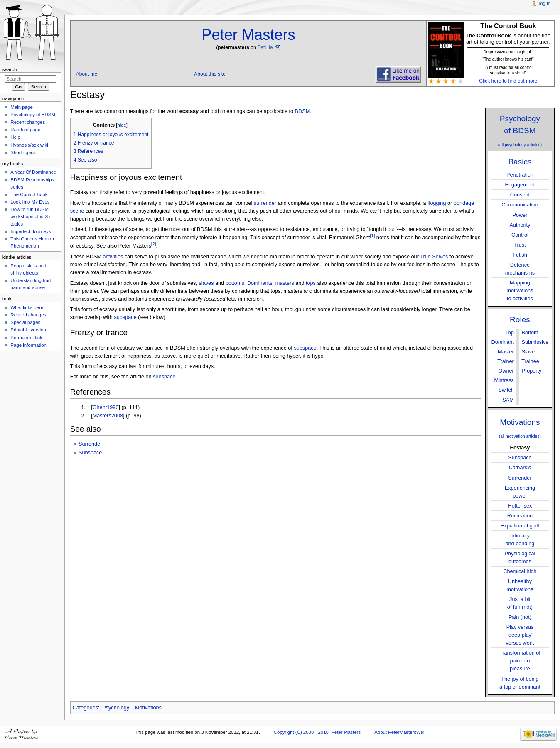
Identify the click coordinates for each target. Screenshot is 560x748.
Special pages (25, 322)
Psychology (116, 708)
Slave (528, 352)
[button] (508, 59)
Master (506, 352)
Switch (506, 390)
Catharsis (520, 468)
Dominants (260, 283)
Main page (22, 107)
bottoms (235, 283)
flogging (437, 203)
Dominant (503, 342)
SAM (508, 400)
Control (520, 235)
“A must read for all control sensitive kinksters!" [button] (508, 70)
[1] (373, 235)
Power (520, 215)
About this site (210, 74)
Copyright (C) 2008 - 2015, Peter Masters (317, 732)
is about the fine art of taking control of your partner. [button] (508, 38)
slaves (206, 283)
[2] (154, 244)
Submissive (535, 342)
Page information (28, 345)
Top (509, 333)
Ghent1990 (106, 407)
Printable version (28, 330)
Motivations (520, 422)
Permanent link (26, 338)
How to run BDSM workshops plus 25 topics (30, 216)
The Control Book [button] (508, 26)
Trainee (530, 361)
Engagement (520, 185)
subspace (125, 317)
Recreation (520, 516)
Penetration (520, 175)
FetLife (265, 47)
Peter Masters (248, 35)
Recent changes (28, 122)
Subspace (520, 458)
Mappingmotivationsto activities (520, 291)
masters (285, 283)
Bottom (530, 333)
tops (311, 283)
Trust (520, 245)
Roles (520, 320)
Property (531, 371)
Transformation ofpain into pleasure (520, 661)
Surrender (520, 478)
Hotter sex (520, 506)
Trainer (506, 361)
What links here (27, 307)
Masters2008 (108, 416)
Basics (520, 162)
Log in (545, 3)
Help (15, 137)
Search (10, 69)
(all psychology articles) (520, 145)
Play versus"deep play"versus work (520, 635)
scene (77, 211)
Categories (85, 708)
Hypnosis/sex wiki (29, 145)
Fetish (520, 255)
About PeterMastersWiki (400, 732)
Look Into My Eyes (30, 202)
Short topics (23, 152)
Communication (520, 205)
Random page (25, 130)
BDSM (303, 111)
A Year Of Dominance (33, 172)
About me (87, 74)
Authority (520, 225)
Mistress (504, 380)
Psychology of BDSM (33, 115)
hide (122, 125)
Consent (520, 195)
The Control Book (29, 194)
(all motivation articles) (520, 436)
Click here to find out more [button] (508, 81)
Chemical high (520, 571)
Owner (506, 371)
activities (113, 257)
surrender (265, 203)
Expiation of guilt (520, 526)
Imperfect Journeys (31, 231)
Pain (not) (520, 617)
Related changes (28, 315)
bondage (464, 203)
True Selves (434, 257)
